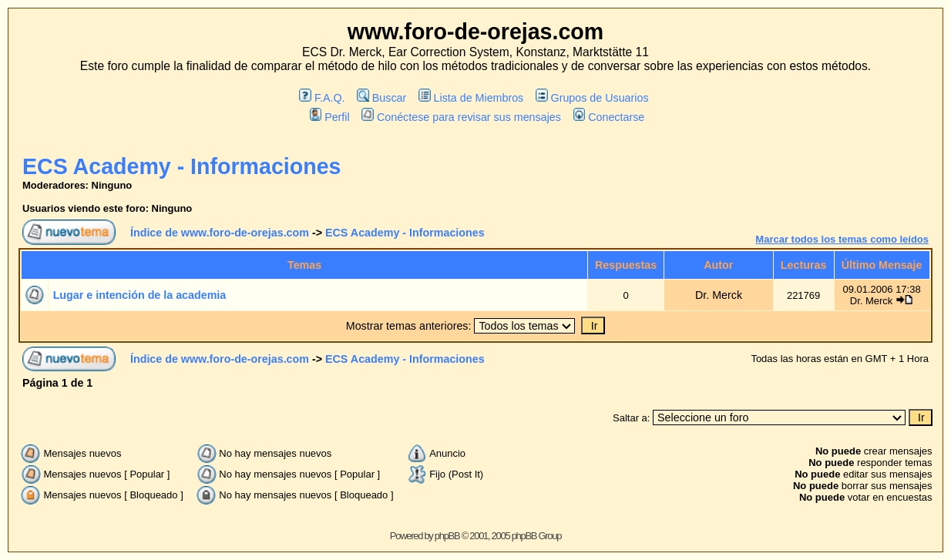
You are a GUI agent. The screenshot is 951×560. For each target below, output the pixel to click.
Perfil (330, 117)
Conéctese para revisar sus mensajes (461, 117)
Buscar (381, 98)
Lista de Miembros (471, 98)
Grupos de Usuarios (592, 98)
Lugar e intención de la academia (140, 295)
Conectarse (609, 117)
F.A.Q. (322, 98)
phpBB (447, 536)
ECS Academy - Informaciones (181, 166)
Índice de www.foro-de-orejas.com (220, 233)
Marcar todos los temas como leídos (842, 239)
